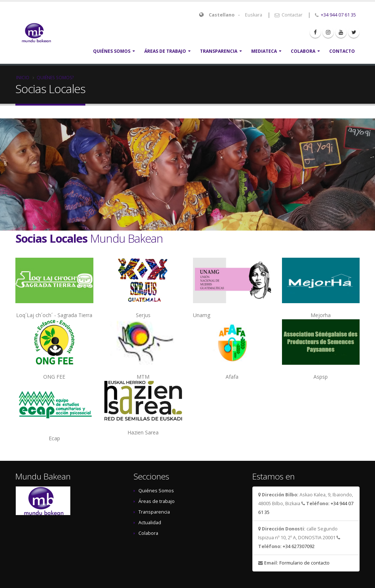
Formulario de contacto (305, 563)
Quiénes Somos (112, 51)
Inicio (23, 77)
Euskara (254, 15)
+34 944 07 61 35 (338, 15)
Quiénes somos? (55, 77)
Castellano (222, 15)
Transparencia (219, 51)
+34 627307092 (299, 546)
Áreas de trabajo (157, 501)
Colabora (303, 51)
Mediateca (264, 51)
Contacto (342, 51)
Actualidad (150, 523)
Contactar (289, 15)
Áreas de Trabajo (165, 51)
